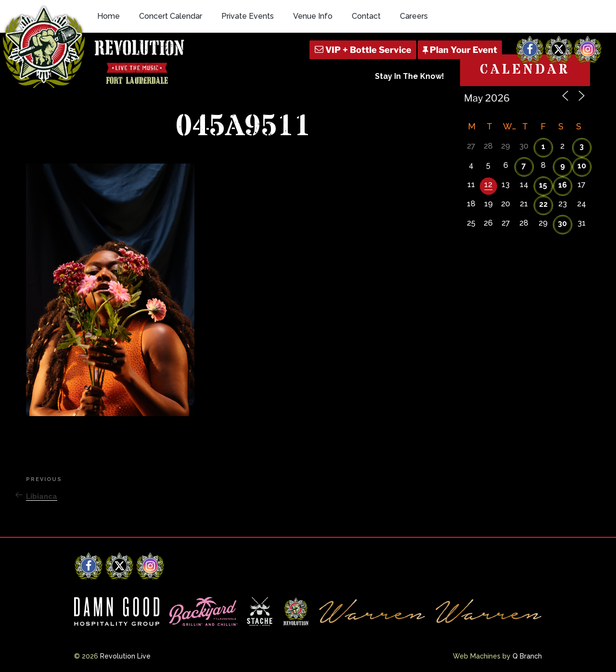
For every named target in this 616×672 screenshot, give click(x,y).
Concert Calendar (171, 16)
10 (582, 166)
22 (543, 204)
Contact (366, 16)
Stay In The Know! (410, 76)
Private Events (248, 16)
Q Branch (527, 656)
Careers (414, 16)
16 (563, 185)
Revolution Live (125, 656)
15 (543, 185)
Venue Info (313, 16)
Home (109, 16)
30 (562, 223)
